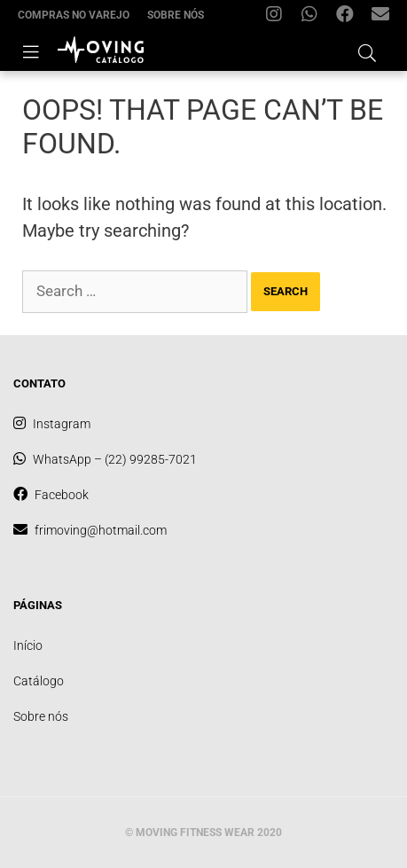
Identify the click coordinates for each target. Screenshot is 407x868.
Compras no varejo (74, 15)
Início (28, 645)
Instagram (278, 18)
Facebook (349, 18)
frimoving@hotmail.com (385, 18)
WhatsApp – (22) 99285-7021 (314, 18)
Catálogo (39, 681)
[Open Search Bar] (367, 51)
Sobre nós (176, 15)
